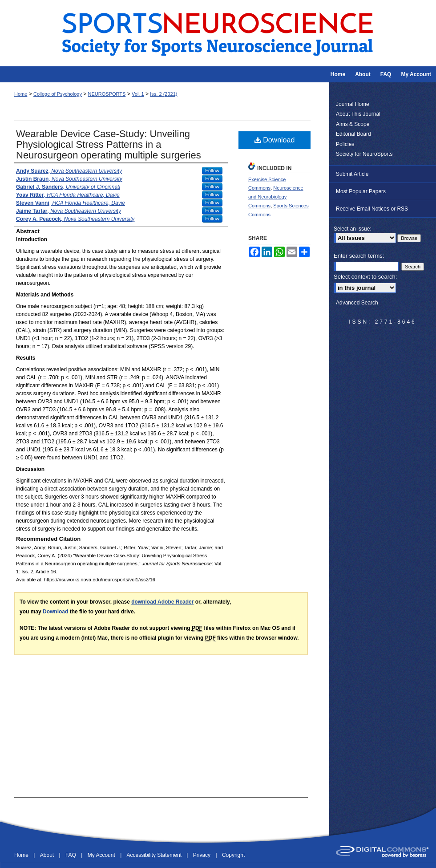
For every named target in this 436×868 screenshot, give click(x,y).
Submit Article (352, 174)
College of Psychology (58, 94)
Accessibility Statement (155, 855)
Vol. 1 (138, 94)
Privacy (203, 855)
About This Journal (358, 114)
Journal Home (353, 104)
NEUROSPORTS (107, 94)
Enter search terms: (359, 256)
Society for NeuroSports (364, 154)
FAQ (71, 855)
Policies (345, 144)
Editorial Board (353, 134)
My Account (102, 855)
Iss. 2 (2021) (163, 94)
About (48, 855)
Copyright (233, 855)
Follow (212, 170)
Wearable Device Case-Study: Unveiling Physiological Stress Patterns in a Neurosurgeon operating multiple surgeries (109, 144)
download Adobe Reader (162, 602)
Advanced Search (357, 303)
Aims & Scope (353, 124)
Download (275, 140)
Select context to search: (365, 277)
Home (21, 94)
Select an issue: (353, 229)
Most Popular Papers (361, 191)
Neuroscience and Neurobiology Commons (276, 197)
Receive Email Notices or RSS (372, 209)
